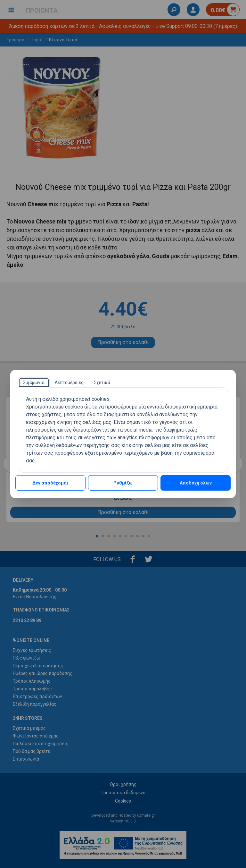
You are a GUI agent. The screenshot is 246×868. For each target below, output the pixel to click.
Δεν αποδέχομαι (50, 483)
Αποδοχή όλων (196, 483)
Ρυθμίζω (123, 483)
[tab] (34, 383)
